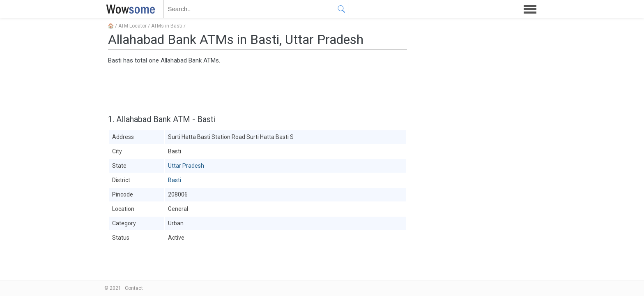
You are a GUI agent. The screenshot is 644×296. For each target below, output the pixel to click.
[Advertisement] (258, 88)
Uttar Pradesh (186, 166)
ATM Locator (132, 26)
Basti (175, 180)
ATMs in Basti (167, 26)
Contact (134, 288)
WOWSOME (129, 9)
